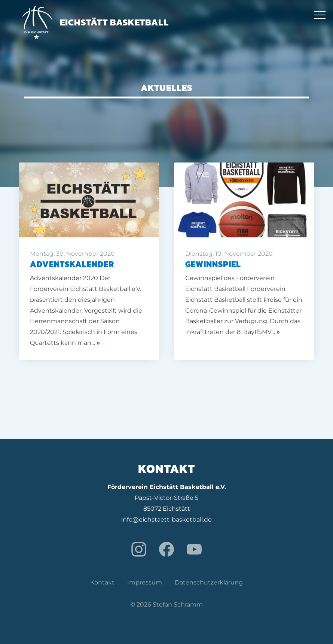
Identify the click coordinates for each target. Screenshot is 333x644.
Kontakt (102, 582)
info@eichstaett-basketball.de (166, 520)
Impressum (145, 582)
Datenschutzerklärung (209, 582)
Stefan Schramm (178, 604)
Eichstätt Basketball (96, 22)
